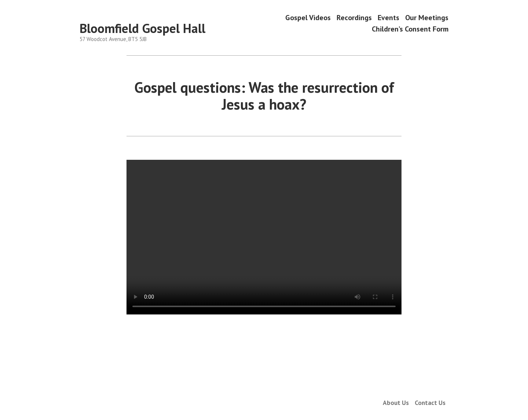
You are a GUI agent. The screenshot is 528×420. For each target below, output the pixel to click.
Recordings (354, 17)
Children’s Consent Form (410, 29)
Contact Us (430, 403)
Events (388, 17)
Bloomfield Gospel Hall (142, 28)
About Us (396, 403)
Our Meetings (427, 17)
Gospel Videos (308, 17)
